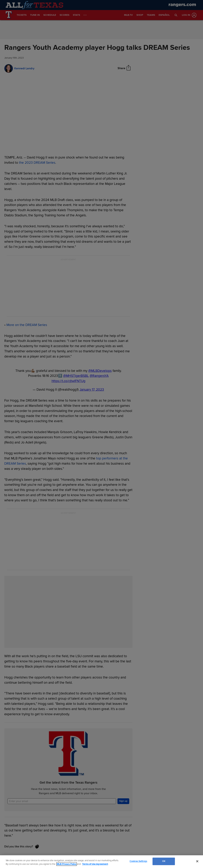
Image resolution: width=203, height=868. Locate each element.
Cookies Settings (138, 861)
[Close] (197, 861)
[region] (101, 862)
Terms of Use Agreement (95, 864)
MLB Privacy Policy (67, 864)
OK (164, 861)
